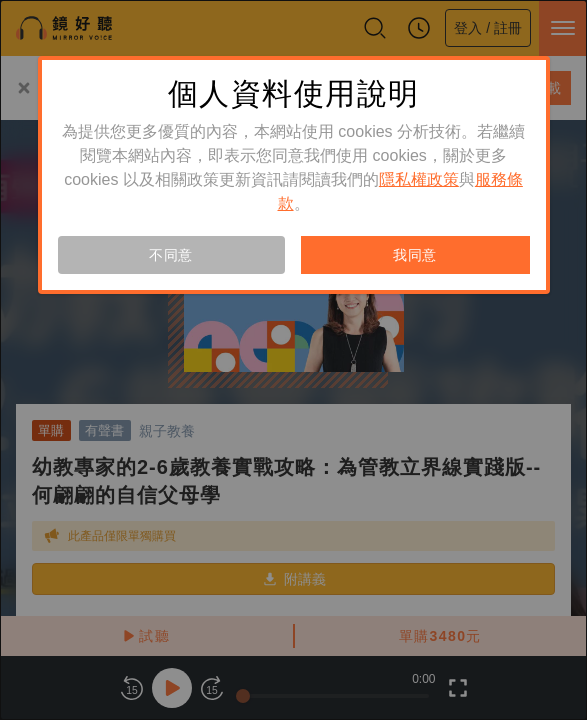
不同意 (171, 255)
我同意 (415, 255)
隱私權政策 (419, 179)
